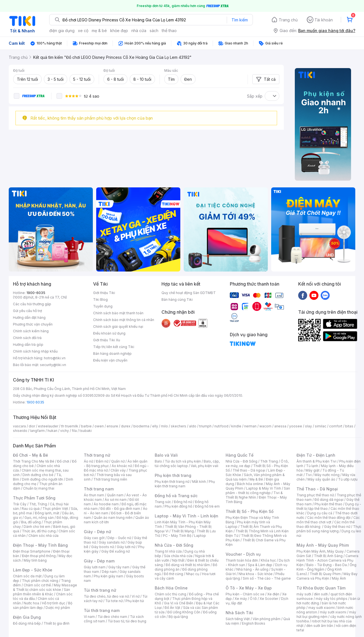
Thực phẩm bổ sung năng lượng (329, 529)
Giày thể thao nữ (337, 527)
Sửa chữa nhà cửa (178, 556)
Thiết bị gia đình (57, 623)
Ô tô (253, 599)
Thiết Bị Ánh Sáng (328, 556)
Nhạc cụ (193, 574)
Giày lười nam (95, 567)
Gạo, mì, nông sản (39, 518)
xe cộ (83, 31)
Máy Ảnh (339, 578)
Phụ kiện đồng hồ (178, 506)
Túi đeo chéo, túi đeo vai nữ (106, 596)
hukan (52, 431)
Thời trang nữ (97, 455)
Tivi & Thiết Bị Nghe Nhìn (254, 495)
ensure (112, 426)
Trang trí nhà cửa (168, 551)
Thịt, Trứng (38, 504)
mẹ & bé (99, 31)
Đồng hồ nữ (183, 502)
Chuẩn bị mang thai (39, 488)
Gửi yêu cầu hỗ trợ (27, 311)
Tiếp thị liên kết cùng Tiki (114, 347)
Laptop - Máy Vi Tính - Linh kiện (187, 516)
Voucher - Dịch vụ (243, 554)
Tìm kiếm (240, 20)
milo (164, 426)
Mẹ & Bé (256, 479)
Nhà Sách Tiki (239, 613)
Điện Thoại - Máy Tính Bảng (40, 545)
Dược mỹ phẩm (58, 608)
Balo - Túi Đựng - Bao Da (327, 565)
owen (99, 426)
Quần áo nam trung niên (113, 518)
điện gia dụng (62, 31)
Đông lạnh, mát (47, 513)
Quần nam (115, 495)
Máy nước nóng (327, 475)
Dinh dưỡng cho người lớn (42, 479)
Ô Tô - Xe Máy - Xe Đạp (249, 588)
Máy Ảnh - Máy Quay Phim (323, 545)
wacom (265, 426)
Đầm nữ (102, 461)
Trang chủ (288, 20)
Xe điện (273, 594)
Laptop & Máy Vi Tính (264, 488)
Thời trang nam (99, 489)
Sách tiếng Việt (238, 619)
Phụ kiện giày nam (108, 576)
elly (155, 426)
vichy (65, 431)
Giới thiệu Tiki (104, 293)
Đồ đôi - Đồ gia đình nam (120, 509)
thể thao (169, 31)
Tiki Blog (100, 300)
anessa (280, 426)
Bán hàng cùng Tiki (177, 300)
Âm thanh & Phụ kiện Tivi (316, 461)
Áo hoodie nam (106, 504)
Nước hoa (31, 603)
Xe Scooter (269, 599)
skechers (178, 426)
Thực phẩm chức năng (40, 581)
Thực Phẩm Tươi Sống (34, 498)
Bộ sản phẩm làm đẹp (43, 605)
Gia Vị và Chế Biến (179, 603)
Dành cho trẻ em (37, 527)
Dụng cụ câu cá (320, 513)
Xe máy (241, 599)
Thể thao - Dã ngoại (249, 470)
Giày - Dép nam (99, 561)
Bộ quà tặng (178, 617)
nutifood (221, 426)
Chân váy (118, 470)
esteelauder (48, 426)
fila (74, 431)
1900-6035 (36, 293)
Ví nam (89, 617)
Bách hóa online (250, 484)
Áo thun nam (94, 495)
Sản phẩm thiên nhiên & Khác (41, 592)
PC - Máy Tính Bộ (177, 536)
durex (126, 426)
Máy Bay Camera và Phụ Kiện (327, 576)
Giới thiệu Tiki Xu (107, 340)
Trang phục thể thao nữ (315, 495)
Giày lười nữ (126, 547)
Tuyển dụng (103, 306)
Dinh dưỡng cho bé (38, 475)
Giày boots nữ (103, 547)
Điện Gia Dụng (27, 617)
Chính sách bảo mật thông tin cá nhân (124, 320)
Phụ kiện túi (135, 601)
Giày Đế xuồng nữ (115, 551)
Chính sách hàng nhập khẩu (35, 351)
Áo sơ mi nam (116, 500)
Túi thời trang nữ (100, 590)
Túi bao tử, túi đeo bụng (127, 621)
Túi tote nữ (114, 601)
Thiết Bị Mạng (183, 531)
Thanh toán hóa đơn (242, 560)
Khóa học (268, 560)
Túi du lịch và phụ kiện (183, 461)
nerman (250, 426)
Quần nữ (118, 461)
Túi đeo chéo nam (112, 617)
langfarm (37, 431)
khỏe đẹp (119, 31)
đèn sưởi (321, 594)
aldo (193, 426)
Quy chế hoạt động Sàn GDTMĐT (189, 293)
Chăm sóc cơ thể (37, 585)
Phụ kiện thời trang (173, 475)
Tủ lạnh (312, 466)
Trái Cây (20, 504)
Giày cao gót (94, 538)
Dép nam (109, 572)
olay (308, 426)
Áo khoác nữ (122, 466)
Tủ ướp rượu (348, 479)
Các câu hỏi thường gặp (32, 304)
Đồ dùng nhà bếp (27, 623)
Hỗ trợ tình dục (54, 603)
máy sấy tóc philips (332, 599)
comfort (336, 426)
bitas (349, 426)
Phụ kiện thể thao (328, 504)
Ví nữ (136, 596)
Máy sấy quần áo (321, 479)
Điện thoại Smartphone (32, 551)
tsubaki (86, 431)
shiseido (20, 431)
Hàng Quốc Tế (240, 455)
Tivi (309, 475)
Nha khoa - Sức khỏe (256, 574)
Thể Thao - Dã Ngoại (317, 489)
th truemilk (70, 426)
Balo (158, 461)
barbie (86, 426)
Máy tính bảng (35, 560)
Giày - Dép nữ (97, 532)
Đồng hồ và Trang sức (176, 496)
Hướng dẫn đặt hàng (29, 318)
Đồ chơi (63, 461)
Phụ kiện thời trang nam (185, 484)
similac (321, 426)
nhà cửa (139, 31)
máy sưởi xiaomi (333, 612)
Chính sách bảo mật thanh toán (118, 313)
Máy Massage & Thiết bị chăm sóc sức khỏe (45, 587)
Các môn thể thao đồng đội (329, 518)
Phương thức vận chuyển (33, 324)
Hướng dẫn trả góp (28, 345)
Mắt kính (199, 482)
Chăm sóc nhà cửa (43, 536)
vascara (19, 426)
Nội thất (178, 560)
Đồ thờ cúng (173, 574)
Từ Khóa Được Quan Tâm (321, 588)
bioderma (141, 426)
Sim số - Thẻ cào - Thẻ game (267, 578)
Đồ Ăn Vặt (172, 608)
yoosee (296, 426)
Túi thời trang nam (102, 610)
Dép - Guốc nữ (119, 538)
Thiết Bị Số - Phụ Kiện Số (250, 511)
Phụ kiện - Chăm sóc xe (245, 594)
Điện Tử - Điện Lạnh (316, 455)
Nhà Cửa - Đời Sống (174, 545)
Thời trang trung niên (110, 479)
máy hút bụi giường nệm (326, 614)
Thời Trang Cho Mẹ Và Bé (34, 461)
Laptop (200, 536)
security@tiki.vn (53, 365)
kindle (236, 426)
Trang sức (163, 502)
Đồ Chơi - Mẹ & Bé (31, 455)
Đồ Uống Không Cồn (184, 612)
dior (32, 426)
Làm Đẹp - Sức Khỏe (33, 570)
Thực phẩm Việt (55, 509)
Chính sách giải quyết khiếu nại (118, 327)
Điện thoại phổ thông (39, 556)
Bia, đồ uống (31, 522)
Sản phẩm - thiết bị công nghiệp (258, 491)
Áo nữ (88, 461)
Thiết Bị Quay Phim (325, 574)
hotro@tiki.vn (55, 358)
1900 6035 (35, 402)
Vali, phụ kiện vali (205, 466)
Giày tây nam (119, 567)
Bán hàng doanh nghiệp (112, 354)
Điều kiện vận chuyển (110, 360)
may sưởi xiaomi (322, 608)
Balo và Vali (166, 455)
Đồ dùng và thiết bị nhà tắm (188, 565)
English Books (254, 623)
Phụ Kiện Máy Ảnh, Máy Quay (320, 551)
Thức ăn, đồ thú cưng (39, 531)
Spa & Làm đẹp (260, 565)
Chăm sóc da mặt (27, 576)
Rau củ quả (31, 509)
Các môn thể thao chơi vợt (328, 520)
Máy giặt (313, 470)
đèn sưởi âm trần (320, 626)
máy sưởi (304, 594)
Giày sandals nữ (112, 542)
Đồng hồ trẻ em (207, 506)
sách (154, 31)
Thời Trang (269, 461)
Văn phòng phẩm (267, 619)
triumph (205, 426)
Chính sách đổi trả (27, 338)
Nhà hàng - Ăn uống (252, 569)
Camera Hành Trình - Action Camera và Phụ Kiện (327, 560)
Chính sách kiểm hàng (31, 331)
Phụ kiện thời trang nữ (172, 482)
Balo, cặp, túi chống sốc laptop (187, 464)
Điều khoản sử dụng (109, 333)
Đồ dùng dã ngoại (329, 500)
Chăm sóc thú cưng (170, 594)
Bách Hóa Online (171, 588)
